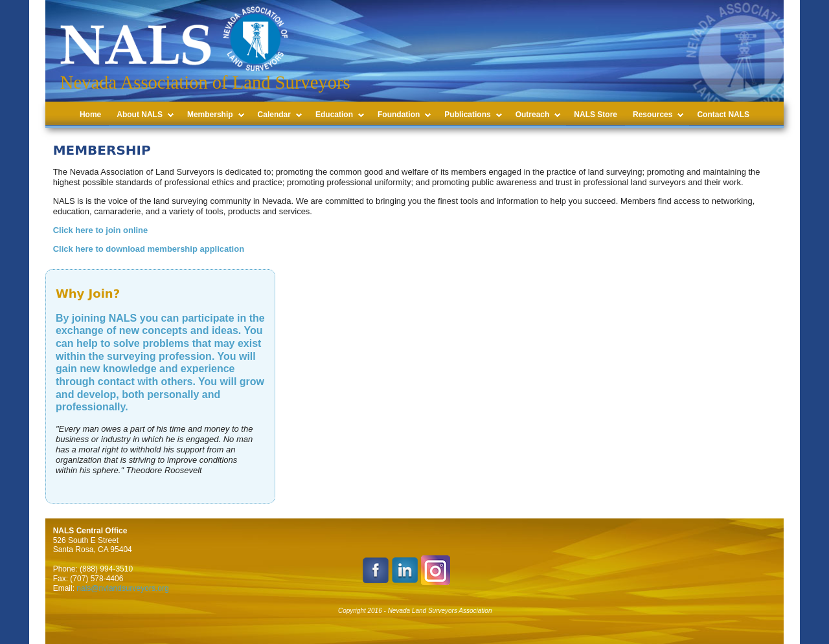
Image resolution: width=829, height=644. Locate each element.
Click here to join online (101, 230)
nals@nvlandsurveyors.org (122, 588)
